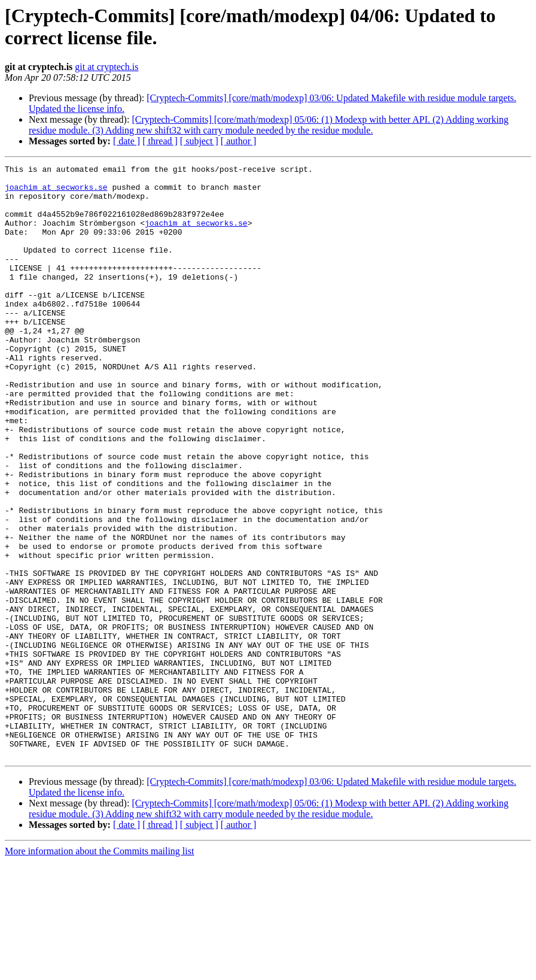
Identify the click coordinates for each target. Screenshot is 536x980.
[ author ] (239, 141)
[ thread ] (160, 141)
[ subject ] (199, 141)
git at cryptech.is (106, 67)
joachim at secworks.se (56, 192)
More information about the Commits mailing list (99, 970)
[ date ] (127, 141)
